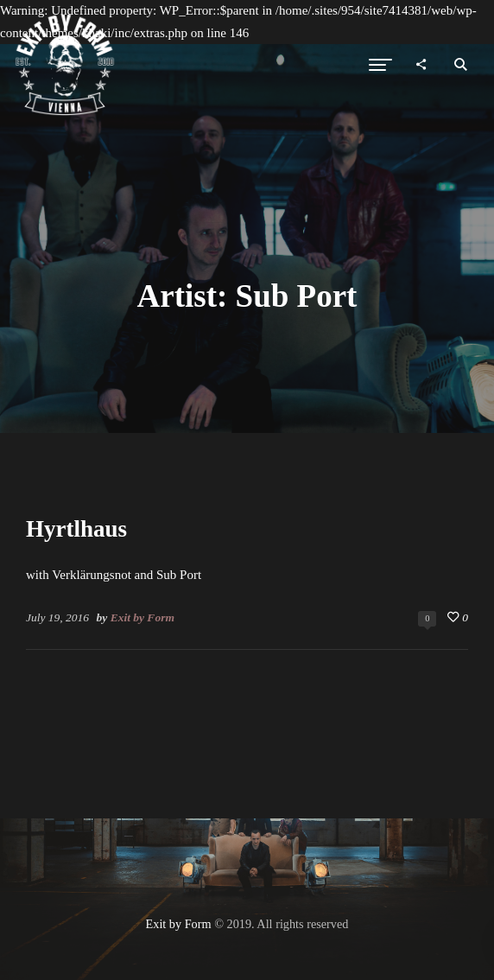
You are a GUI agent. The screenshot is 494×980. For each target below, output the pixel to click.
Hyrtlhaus (76, 529)
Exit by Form (142, 617)
